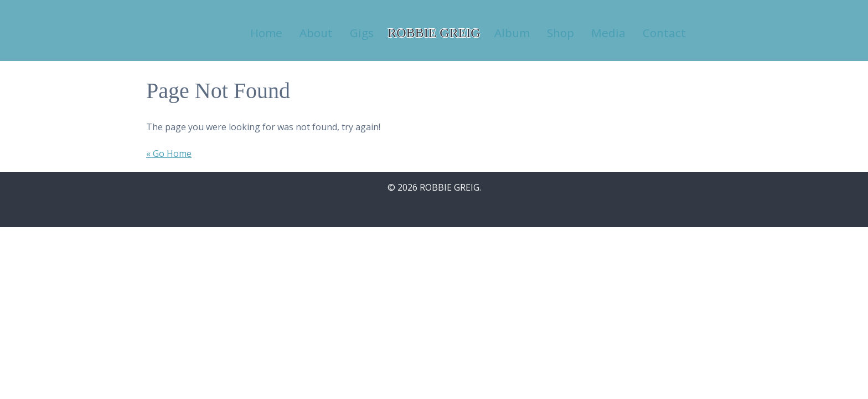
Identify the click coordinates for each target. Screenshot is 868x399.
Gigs (362, 33)
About (316, 33)
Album (512, 33)
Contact (664, 33)
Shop (560, 33)
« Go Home (169, 154)
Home (266, 33)
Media (608, 33)
